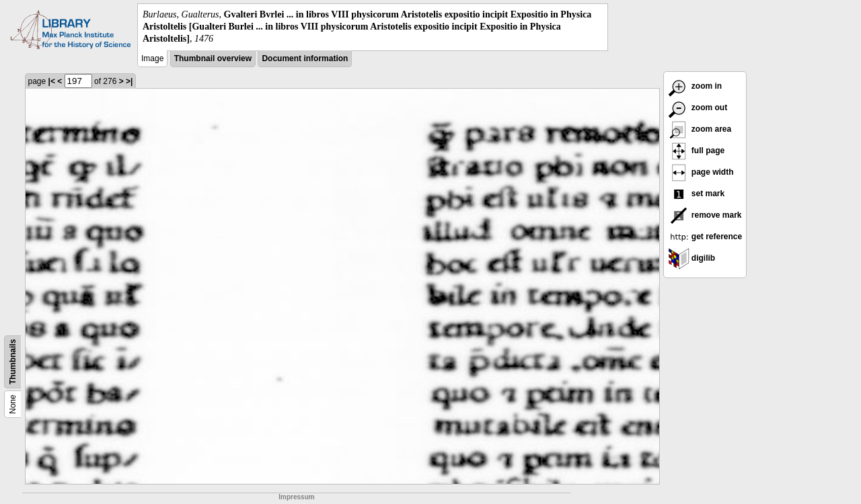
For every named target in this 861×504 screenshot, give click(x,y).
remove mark (705, 215)
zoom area (700, 129)
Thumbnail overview (213, 58)
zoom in (695, 86)
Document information (305, 58)
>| (129, 81)
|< (52, 81)
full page (697, 151)
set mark (697, 194)
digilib (692, 258)
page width (701, 172)
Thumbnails (13, 361)
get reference (705, 237)
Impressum (296, 497)
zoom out (698, 108)
